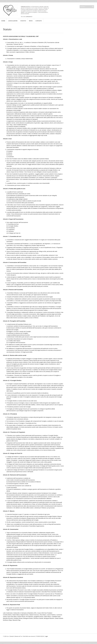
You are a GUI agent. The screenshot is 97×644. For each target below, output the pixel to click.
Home (3, 21)
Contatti (39, 21)
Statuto (23, 21)
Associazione (13, 21)
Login (46, 636)
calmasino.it (29, 17)
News (31, 21)
